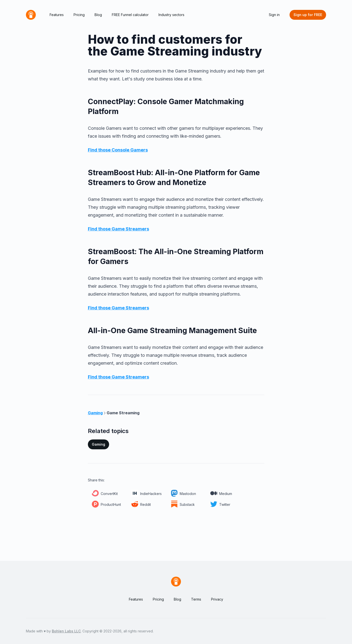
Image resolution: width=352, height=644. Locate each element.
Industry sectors (171, 15)
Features (57, 15)
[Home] (31, 15)
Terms (196, 599)
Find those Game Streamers (118, 229)
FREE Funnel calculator (130, 15)
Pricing (79, 15)
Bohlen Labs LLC (66, 631)
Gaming (98, 444)
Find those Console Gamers (118, 150)
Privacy (217, 599)
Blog (98, 15)
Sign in (274, 15)
